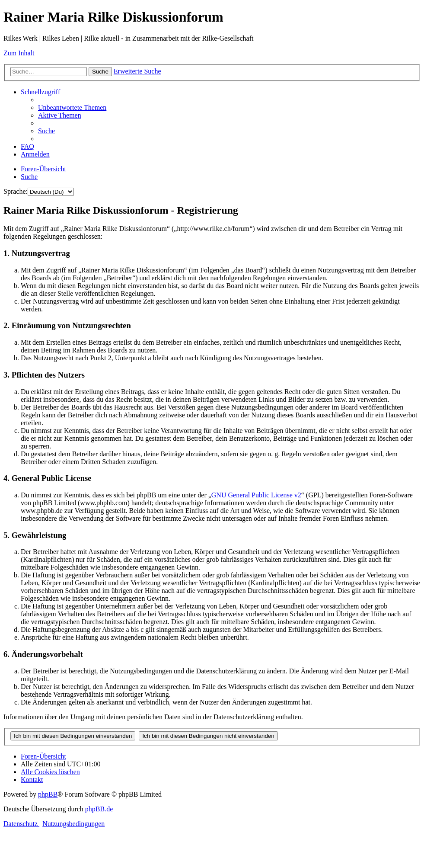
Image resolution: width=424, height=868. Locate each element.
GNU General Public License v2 (256, 495)
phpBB (48, 794)
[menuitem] (72, 107)
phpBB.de (99, 809)
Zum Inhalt (19, 53)
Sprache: (16, 191)
